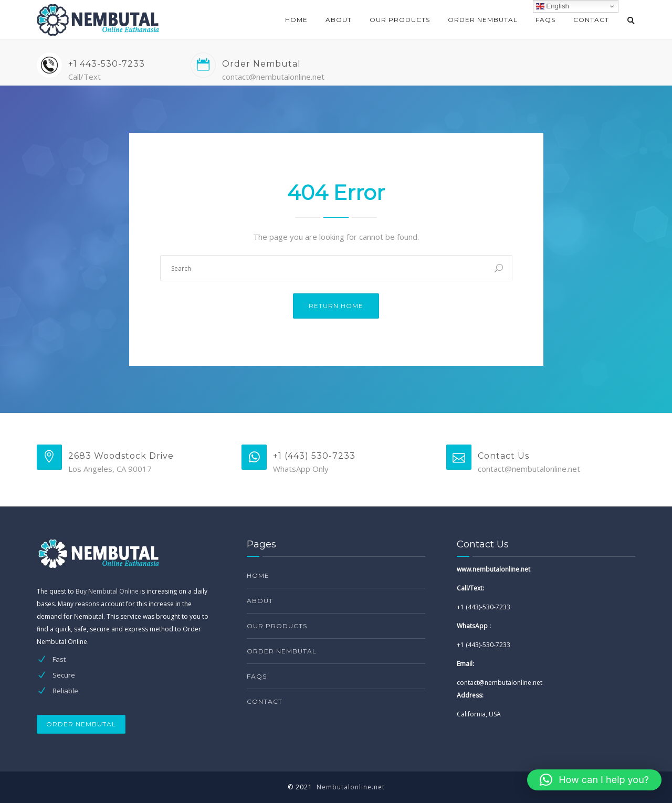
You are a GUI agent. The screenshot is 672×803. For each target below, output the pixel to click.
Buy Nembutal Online (107, 591)
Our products (400, 20)
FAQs (545, 20)
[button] (594, 780)
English (553, 6)
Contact (591, 20)
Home (296, 20)
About (339, 20)
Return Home (336, 306)
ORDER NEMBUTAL (81, 724)
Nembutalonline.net (351, 787)
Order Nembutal (483, 20)
